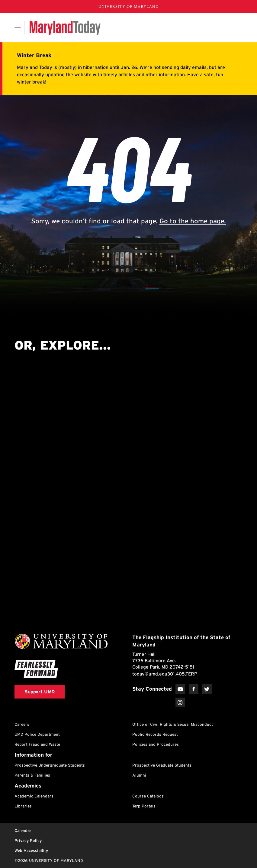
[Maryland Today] (65, 28)
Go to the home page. (193, 221)
